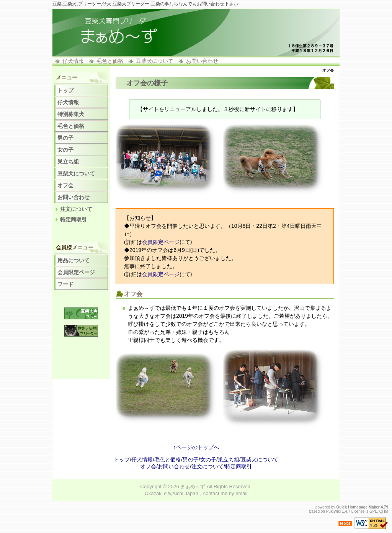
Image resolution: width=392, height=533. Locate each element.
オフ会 (65, 185)
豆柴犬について (155, 61)
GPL (373, 511)
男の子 (65, 138)
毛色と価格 (110, 61)
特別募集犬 (71, 114)
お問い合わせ (202, 61)
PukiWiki (333, 511)
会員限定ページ (161, 242)
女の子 (65, 150)
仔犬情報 (73, 61)
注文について (76, 209)
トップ (65, 90)
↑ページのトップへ (196, 447)
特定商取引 (73, 219)
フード (65, 284)
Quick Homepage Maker (358, 507)
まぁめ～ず (193, 486)
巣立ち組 (68, 162)
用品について (73, 260)
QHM (384, 511)
